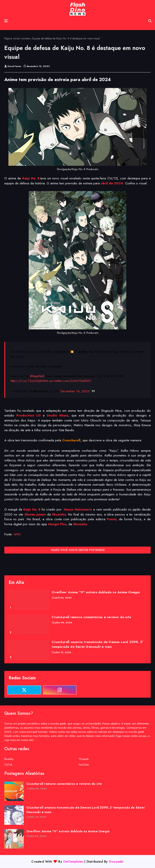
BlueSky (9, 759)
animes (26, 38)
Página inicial (12, 38)
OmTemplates (73, 862)
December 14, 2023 (75, 391)
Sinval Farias (14, 66)
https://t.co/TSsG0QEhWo (29, 381)
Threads (84, 759)
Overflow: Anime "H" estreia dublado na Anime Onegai (96, 592)
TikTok (8, 765)
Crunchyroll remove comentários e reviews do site (91, 617)
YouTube (84, 765)
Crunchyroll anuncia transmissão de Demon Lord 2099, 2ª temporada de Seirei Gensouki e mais (97, 644)
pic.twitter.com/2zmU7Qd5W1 (70, 381)
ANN (17, 534)
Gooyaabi (116, 862)
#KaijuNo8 (37, 376)
